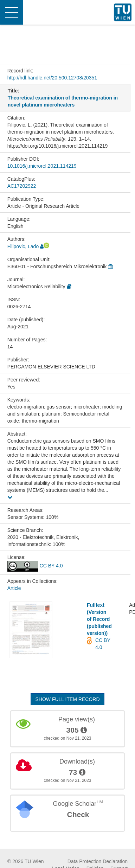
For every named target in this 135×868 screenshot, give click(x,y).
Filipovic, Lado (23, 246)
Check (78, 814)
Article (14, 588)
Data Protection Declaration (98, 861)
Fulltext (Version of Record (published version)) (99, 619)
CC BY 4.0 (35, 566)
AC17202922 (22, 186)
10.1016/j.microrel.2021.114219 (42, 166)
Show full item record (67, 699)
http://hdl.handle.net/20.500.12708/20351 (52, 78)
